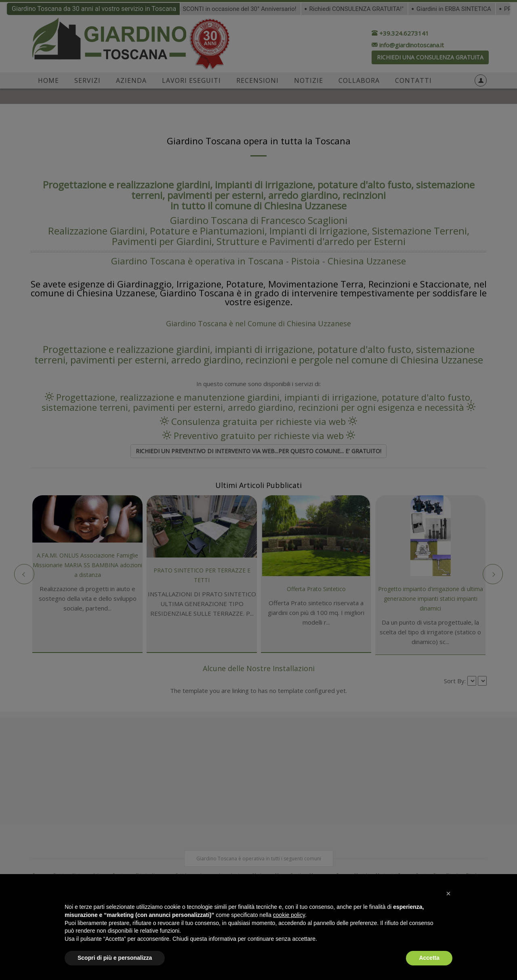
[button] (448, 893)
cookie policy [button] (289, 915)
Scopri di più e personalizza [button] (115, 958)
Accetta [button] (429, 958)
